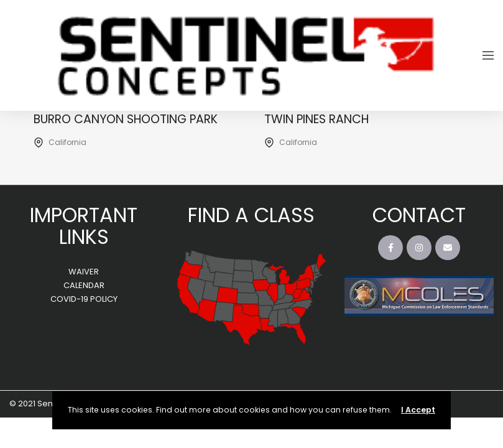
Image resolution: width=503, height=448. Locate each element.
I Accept (418, 410)
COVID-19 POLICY (84, 299)
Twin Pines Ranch (316, 119)
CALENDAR (84, 285)
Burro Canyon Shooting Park (126, 119)
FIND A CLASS (251, 215)
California (67, 142)
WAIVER (84, 272)
